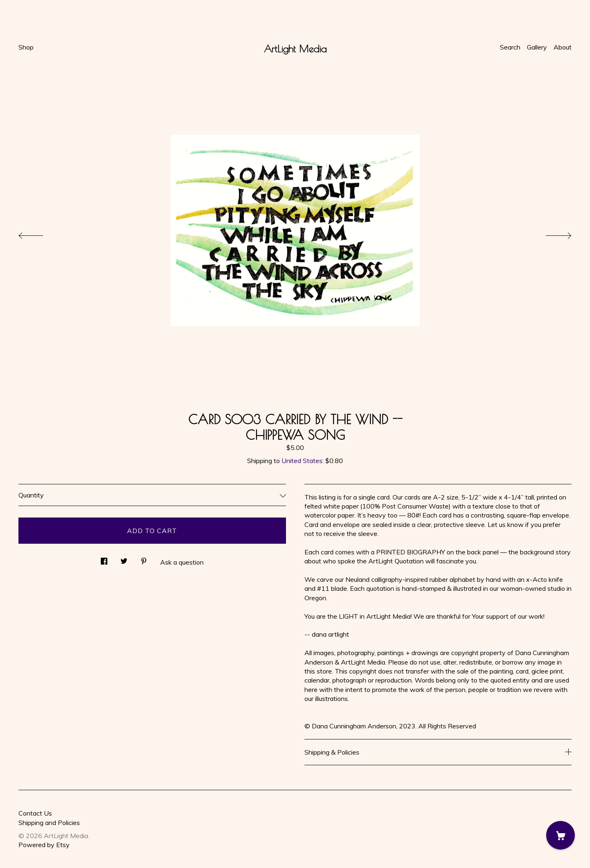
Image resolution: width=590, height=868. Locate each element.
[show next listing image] (551, 233)
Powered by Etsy (44, 845)
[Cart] (560, 835)
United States (302, 461)
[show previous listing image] (39, 233)
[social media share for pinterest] (144, 559)
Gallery (537, 47)
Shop (26, 47)
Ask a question (182, 562)
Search (510, 47)
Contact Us (35, 813)
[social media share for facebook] (104, 559)
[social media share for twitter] (124, 559)
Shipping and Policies (49, 823)
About (563, 47)
